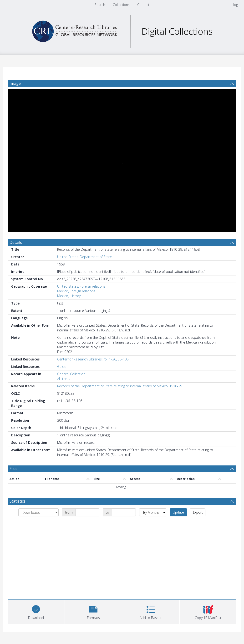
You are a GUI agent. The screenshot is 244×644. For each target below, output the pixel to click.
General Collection (71, 374)
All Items (64, 379)
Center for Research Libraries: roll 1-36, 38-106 (93, 359)
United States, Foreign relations (81, 286)
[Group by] (38, 512)
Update (178, 512)
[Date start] (87, 512)
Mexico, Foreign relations (76, 291)
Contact (143, 5)
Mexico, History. (69, 296)
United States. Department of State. (85, 257)
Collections (121, 5)
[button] (94, 611)
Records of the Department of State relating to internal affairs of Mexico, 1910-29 (120, 386)
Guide (62, 367)
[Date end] (124, 512)
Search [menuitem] (100, 5)
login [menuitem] (237, 5)
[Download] (36, 611)
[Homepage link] (122, 30)
